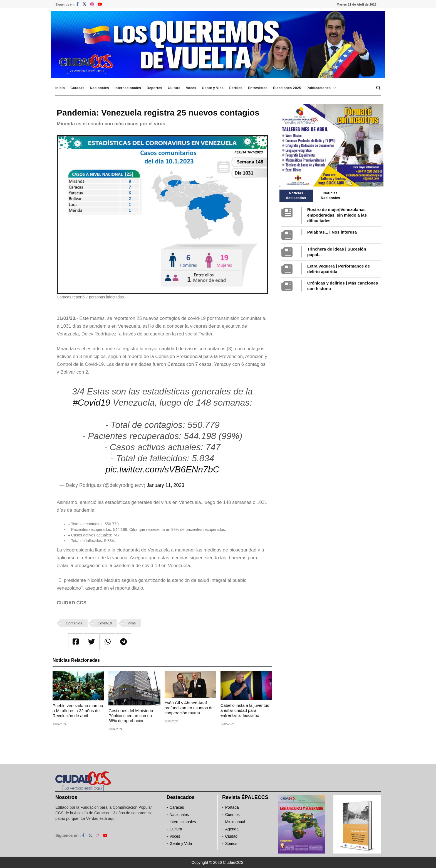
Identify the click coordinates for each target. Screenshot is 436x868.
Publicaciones (319, 88)
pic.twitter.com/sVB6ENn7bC (162, 469)
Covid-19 (105, 623)
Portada (232, 807)
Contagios (74, 623)
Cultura (174, 88)
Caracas (77, 88)
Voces (191, 88)
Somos (231, 844)
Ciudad (231, 836)
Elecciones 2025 (287, 88)
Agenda (232, 829)
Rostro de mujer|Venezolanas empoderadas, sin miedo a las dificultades (337, 215)
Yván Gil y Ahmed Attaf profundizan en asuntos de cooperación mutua (189, 708)
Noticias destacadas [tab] (296, 196)
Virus (132, 623)
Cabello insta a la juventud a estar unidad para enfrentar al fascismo (245, 710)
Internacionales (128, 88)
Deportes (154, 88)
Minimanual (235, 822)
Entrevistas (258, 88)
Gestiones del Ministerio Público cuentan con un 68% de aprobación (131, 716)
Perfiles (236, 88)
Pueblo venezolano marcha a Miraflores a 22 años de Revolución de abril (78, 711)
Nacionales (100, 88)
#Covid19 (92, 403)
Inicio (60, 88)
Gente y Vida (213, 88)
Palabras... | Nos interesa (332, 232)
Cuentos (232, 815)
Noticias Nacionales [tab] (330, 196)
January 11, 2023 (165, 485)
